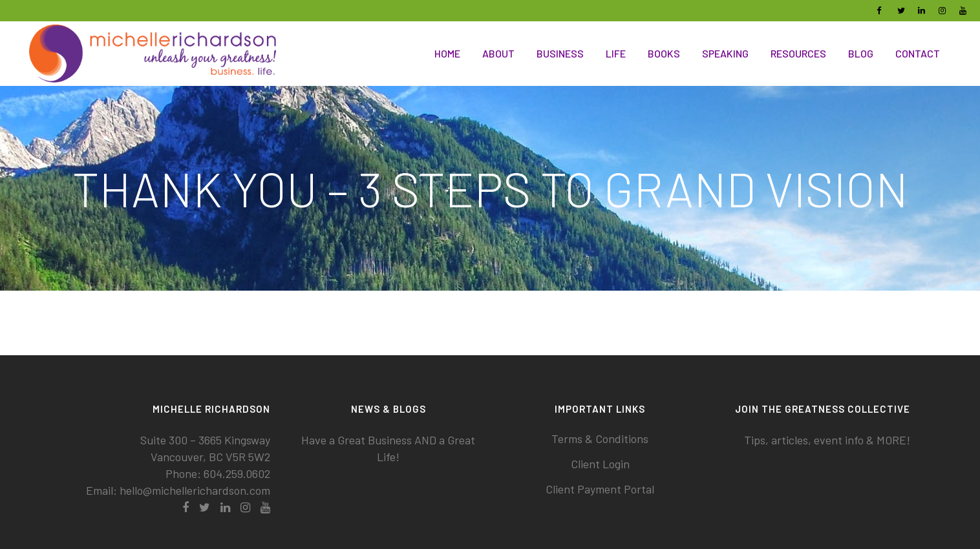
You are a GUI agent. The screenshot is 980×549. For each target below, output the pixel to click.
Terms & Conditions (600, 439)
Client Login (600, 464)
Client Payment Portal (600, 489)
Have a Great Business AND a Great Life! (388, 448)
